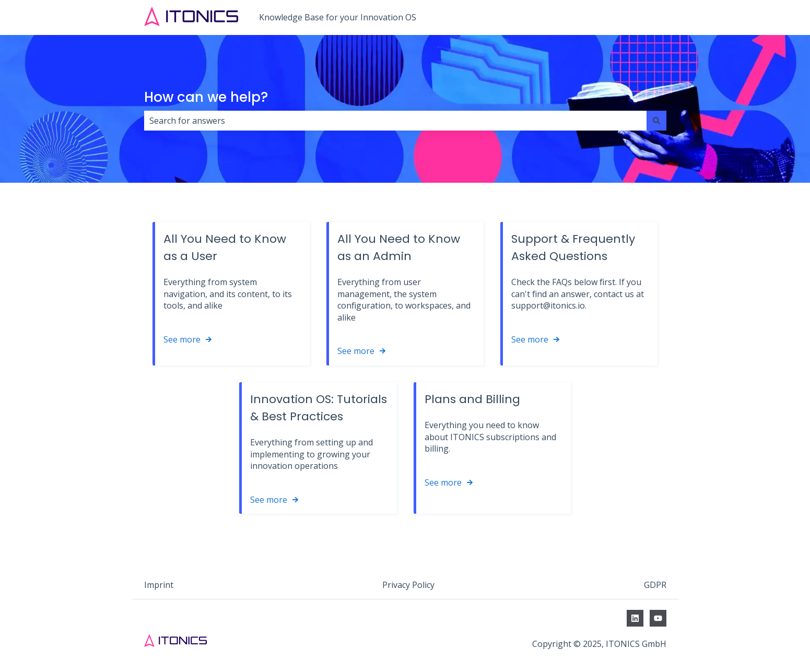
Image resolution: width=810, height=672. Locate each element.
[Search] (656, 121)
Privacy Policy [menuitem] (408, 585)
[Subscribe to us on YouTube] (658, 618)
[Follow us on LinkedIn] (635, 618)
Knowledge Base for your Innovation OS (338, 17)
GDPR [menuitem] (655, 585)
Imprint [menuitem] (159, 585)
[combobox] (395, 121)
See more (182, 339)
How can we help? (206, 97)
